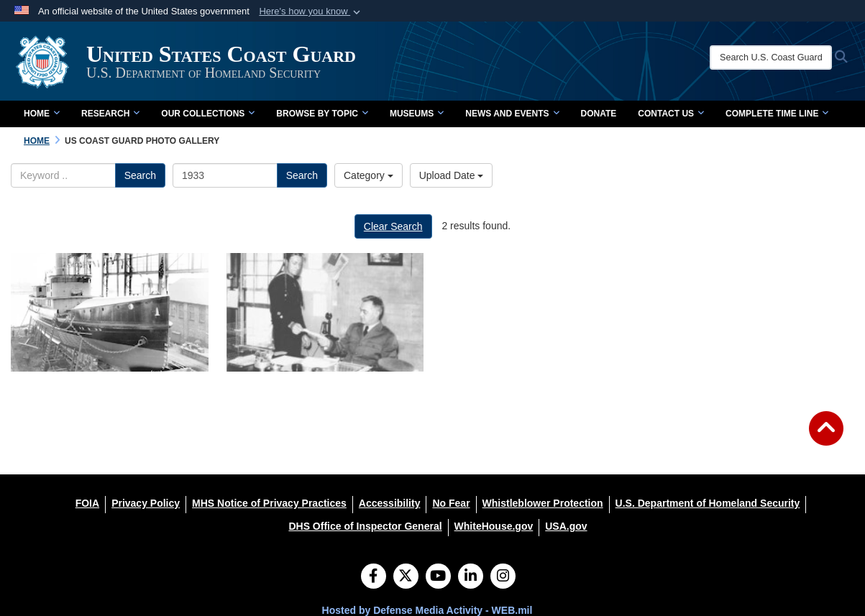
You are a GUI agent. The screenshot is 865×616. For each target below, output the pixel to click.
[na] (110, 312)
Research (110, 114)
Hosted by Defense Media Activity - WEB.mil (427, 610)
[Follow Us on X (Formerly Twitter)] (406, 577)
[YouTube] (438, 577)
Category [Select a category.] (369, 175)
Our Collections (208, 114)
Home (42, 114)
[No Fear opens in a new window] (451, 503)
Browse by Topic (322, 114)
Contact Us (671, 114)
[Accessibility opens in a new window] (390, 503)
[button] (311, 12)
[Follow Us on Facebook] (374, 577)
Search (140, 175)
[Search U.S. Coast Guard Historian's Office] (771, 58)
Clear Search (393, 226)
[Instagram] (503, 577)
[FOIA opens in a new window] (87, 503)
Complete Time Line (777, 114)
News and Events (512, 114)
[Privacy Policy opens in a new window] (146, 503)
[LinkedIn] (471, 577)
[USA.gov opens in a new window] (566, 526)
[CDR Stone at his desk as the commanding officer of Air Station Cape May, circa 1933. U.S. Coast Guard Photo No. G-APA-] (325, 312)
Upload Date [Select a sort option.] (452, 175)
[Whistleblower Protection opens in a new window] (543, 503)
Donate (599, 114)
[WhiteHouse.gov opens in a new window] (494, 526)
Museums (417, 114)
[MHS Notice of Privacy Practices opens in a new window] (269, 503)
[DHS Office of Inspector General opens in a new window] (365, 526)
